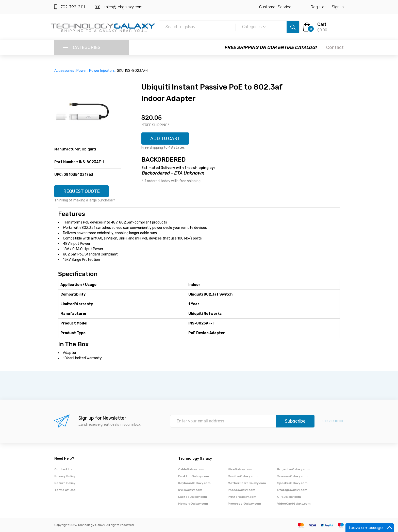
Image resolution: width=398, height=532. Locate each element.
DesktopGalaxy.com (194, 476)
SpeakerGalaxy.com (292, 483)
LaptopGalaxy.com (193, 497)
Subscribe (295, 421)
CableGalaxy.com (191, 469)
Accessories (64, 71)
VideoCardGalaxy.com (294, 504)
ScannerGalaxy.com (292, 476)
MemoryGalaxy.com (193, 504)
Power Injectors (102, 71)
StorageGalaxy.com (292, 490)
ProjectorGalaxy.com (293, 469)
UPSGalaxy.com (289, 497)
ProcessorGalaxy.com (244, 504)
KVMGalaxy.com (190, 490)
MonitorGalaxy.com (243, 476)
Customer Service (275, 7)
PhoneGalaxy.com (241, 490)
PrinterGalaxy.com (242, 497)
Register (318, 7)
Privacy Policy (65, 476)
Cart (322, 24)
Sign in (338, 7)
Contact (335, 47)
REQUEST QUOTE (81, 191)
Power (82, 71)
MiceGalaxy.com (240, 469)
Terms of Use (65, 490)
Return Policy (65, 483)
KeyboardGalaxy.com (194, 483)
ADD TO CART (165, 139)
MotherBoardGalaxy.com (247, 483)
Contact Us (63, 469)
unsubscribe (333, 421)
